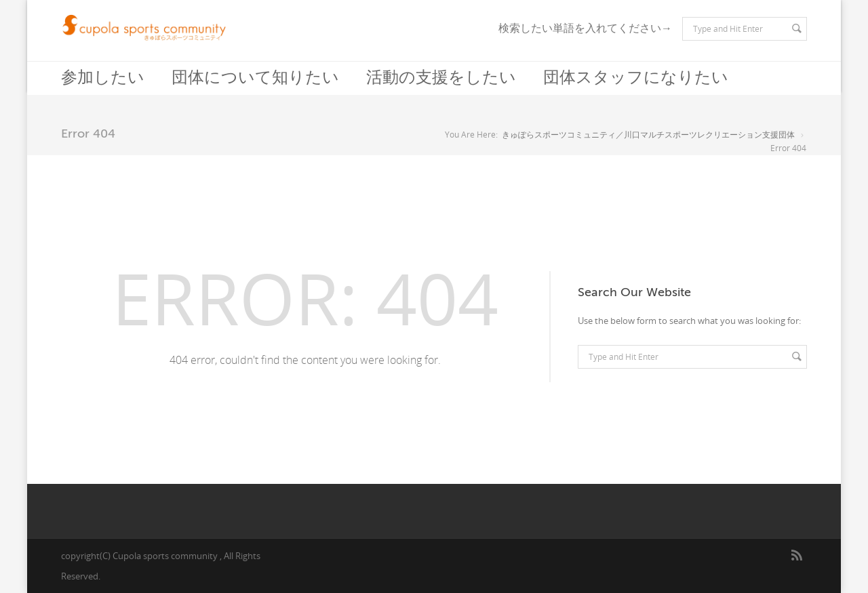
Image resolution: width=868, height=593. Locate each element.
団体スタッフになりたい (636, 77)
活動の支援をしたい (441, 77)
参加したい (103, 77)
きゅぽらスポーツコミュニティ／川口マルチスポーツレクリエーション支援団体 (648, 135)
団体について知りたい (255, 77)
